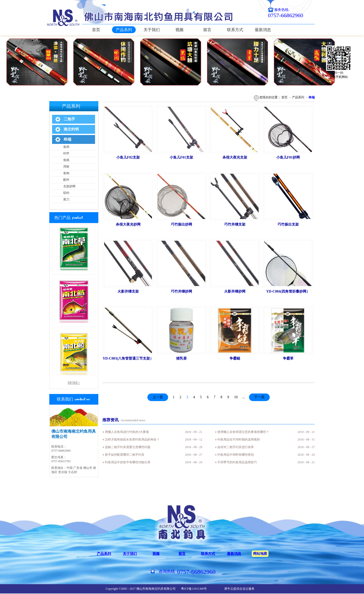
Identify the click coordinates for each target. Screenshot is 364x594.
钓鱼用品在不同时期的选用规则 (239, 439)
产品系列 (298, 97)
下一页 (259, 397)
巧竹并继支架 (235, 224)
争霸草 (288, 358)
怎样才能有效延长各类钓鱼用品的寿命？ (132, 439)
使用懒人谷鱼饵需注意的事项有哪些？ (243, 432)
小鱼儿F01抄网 (288, 157)
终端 (312, 97)
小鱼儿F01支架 (181, 157)
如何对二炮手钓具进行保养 (236, 447)
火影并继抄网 (235, 291)
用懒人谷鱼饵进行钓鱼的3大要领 (127, 432)
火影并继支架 (128, 291)
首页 (96, 30)
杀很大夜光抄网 (128, 224)
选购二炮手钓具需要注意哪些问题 (128, 447)
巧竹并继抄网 (181, 291)
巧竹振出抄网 (181, 224)
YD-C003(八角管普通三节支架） (128, 358)
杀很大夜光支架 (235, 157)
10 (236, 397)
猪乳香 (181, 358)
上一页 (158, 397)
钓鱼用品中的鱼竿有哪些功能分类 (128, 462)
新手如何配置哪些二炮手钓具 (125, 455)
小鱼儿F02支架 (128, 157)
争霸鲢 (235, 358)
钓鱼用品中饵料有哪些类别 (236, 455)
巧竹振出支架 (288, 224)
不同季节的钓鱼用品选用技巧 (237, 462)
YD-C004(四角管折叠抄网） (288, 291)
